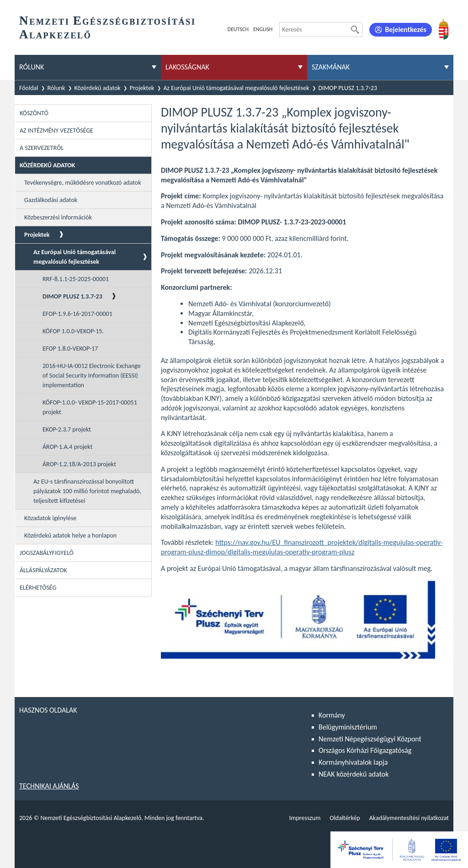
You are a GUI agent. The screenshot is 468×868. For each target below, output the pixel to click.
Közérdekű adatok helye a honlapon (70, 535)
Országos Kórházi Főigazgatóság (365, 750)
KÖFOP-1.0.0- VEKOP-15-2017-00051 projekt (90, 407)
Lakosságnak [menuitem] (187, 67)
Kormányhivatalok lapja (353, 762)
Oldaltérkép (345, 818)
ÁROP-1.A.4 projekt (67, 447)
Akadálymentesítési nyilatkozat (409, 818)
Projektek (142, 88)
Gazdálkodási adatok (51, 200)
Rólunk (56, 88)
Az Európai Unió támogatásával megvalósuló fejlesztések (237, 88)
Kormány (332, 715)
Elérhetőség (38, 588)
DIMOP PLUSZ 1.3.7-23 (348, 88)
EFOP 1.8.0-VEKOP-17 (70, 349)
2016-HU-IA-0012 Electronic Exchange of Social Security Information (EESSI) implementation (92, 375)
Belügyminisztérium (348, 727)
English (263, 29)
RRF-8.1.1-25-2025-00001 (76, 279)
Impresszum (305, 818)
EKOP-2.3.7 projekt (67, 429)
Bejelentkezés (406, 29)
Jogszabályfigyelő (47, 553)
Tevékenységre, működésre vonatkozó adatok (83, 183)
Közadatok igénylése (50, 518)
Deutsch (238, 29)
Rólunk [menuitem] (32, 67)
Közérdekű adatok (98, 88)
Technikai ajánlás (49, 786)
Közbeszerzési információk (58, 217)
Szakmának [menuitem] (331, 67)
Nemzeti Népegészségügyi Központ (370, 739)
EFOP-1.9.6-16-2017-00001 (77, 314)
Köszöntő (34, 113)
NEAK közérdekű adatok (354, 774)
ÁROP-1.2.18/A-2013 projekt (79, 464)
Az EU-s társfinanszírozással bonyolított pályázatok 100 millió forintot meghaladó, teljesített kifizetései (87, 491)
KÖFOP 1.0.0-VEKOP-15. (73, 331)
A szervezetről (42, 148)
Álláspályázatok (43, 570)
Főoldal (29, 88)
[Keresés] (355, 30)
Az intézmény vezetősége (56, 130)
